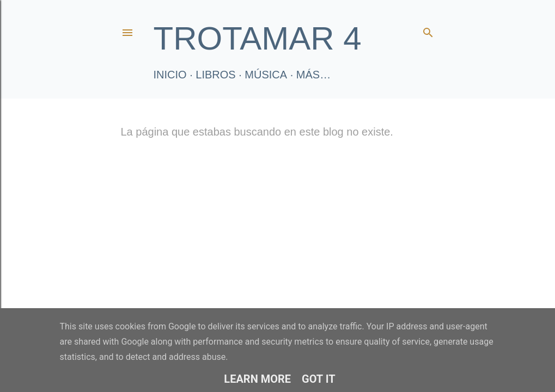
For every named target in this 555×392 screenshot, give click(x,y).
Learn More (257, 379)
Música (266, 75)
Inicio (170, 75)
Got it (319, 379)
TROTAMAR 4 (258, 38)
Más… (313, 75)
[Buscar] (428, 30)
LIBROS (215, 75)
